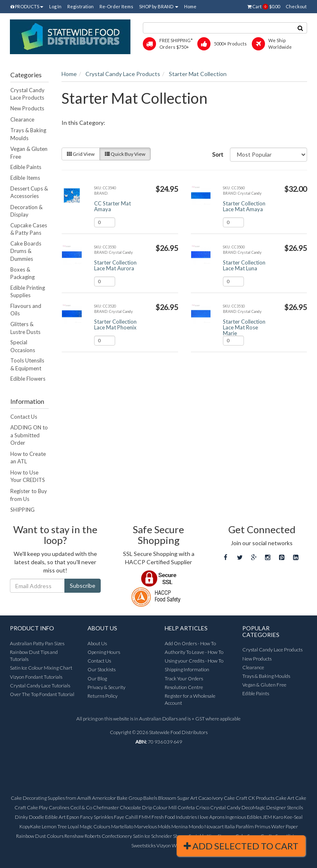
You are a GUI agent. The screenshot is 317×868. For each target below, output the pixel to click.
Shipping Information (187, 669)
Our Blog (97, 678)
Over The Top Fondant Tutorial (42, 694)
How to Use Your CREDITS (28, 476)
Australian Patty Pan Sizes (37, 643)
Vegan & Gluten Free (29, 153)
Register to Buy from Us (29, 495)
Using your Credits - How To (194, 661)
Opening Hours (104, 652)
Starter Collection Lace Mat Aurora (115, 265)
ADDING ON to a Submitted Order (29, 435)
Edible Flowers (28, 379)
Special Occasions (23, 346)
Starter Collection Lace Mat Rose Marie (244, 328)
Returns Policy (103, 696)
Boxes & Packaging (22, 273)
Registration (80, 6)
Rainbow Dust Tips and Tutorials (34, 656)
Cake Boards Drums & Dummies (26, 251)
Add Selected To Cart (241, 846)
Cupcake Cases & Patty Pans (29, 229)
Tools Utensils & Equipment (27, 364)
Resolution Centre (184, 687)
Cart (264, 7)
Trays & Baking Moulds (28, 134)
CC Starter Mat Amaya (112, 206)
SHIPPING (22, 510)
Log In (55, 6)
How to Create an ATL (28, 458)
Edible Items (25, 178)
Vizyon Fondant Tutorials (36, 677)
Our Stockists (102, 669)
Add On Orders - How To (190, 643)
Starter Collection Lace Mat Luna (244, 265)
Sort (218, 154)
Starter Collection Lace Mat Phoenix (115, 324)
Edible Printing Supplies (28, 292)
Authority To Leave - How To (194, 652)
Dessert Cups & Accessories (29, 192)
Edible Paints (26, 167)
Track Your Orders (184, 678)
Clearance (22, 119)
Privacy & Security (106, 687)
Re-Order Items (116, 6)
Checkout (296, 6)
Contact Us (24, 417)
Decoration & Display (26, 211)
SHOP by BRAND (159, 6)
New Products (27, 108)
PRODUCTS (27, 6)
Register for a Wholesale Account (190, 699)
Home (190, 6)
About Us (97, 643)
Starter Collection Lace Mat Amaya (244, 206)
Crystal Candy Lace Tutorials (40, 686)
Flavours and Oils (26, 310)
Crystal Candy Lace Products (27, 94)
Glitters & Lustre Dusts (25, 328)
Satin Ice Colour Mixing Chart (41, 668)
